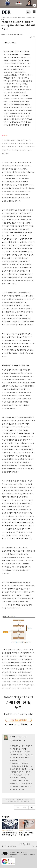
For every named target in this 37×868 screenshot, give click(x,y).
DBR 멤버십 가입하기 (18, 724)
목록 (25, 807)
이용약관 (4, 846)
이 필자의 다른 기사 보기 (17, 790)
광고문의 (34, 846)
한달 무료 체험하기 (18, 720)
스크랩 (34, 37)
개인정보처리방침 (13, 846)
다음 (32, 807)
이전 (18, 807)
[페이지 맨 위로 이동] (32, 821)
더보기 (31, 37)
